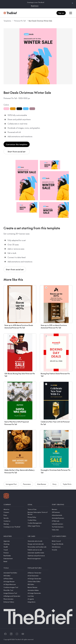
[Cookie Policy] (38, 520)
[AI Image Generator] (38, 593)
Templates (7, 21)
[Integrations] (38, 602)
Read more (35, 6)
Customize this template (17, 144)
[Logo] (6, 496)
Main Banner (42, 486)
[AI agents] (38, 599)
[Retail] (14, 561)
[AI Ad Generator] (38, 576)
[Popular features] (38, 568)
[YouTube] (23, 634)
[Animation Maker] (38, 590)
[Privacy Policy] (38, 517)
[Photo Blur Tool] (14, 590)
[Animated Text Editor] (14, 573)
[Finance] (14, 553)
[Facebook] (5, 634)
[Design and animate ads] (38, 544)
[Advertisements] (62, 515)
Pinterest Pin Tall (20, 21)
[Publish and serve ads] (38, 550)
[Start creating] (62, 505)
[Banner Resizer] (38, 587)
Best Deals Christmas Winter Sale (40, 21)
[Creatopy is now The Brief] (14, 527)
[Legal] (38, 505)
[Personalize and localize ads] (38, 547)
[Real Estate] (14, 556)
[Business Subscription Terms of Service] (38, 513)
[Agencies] (14, 541)
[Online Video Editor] (38, 581)
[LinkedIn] (11, 634)
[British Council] (62, 541)
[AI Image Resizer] (14, 581)
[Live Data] (38, 596)
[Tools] (14, 568)
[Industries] (14, 536)
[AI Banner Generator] (38, 573)
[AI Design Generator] (38, 579)
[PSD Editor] (38, 584)
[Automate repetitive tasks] (38, 553)
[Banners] (62, 509)
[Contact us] (14, 521)
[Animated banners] (62, 518)
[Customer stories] (62, 536)
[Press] (14, 515)
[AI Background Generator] (14, 596)
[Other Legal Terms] (38, 526)
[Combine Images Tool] (14, 587)
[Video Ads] (62, 530)
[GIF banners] (62, 512)
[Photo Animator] (14, 599)
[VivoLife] (62, 550)
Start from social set (17, 152)
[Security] (14, 518)
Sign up (61, 13)
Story (54, 486)
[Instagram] (17, 634)
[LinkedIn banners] (62, 524)
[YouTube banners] (62, 527)
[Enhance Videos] (14, 602)
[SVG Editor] (14, 576)
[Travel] (14, 550)
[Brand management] (38, 558)
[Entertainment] (14, 558)
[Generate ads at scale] (38, 541)
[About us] (14, 509)
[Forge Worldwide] (62, 544)
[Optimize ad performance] (38, 556)
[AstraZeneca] (62, 547)
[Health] (14, 547)
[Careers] (14, 512)
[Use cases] (38, 536)
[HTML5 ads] (62, 521)
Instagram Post (11, 486)
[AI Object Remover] (14, 584)
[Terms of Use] (38, 509)
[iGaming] (14, 544)
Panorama (27, 486)
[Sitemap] (14, 524)
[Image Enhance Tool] (14, 593)
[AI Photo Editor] (14, 579)
